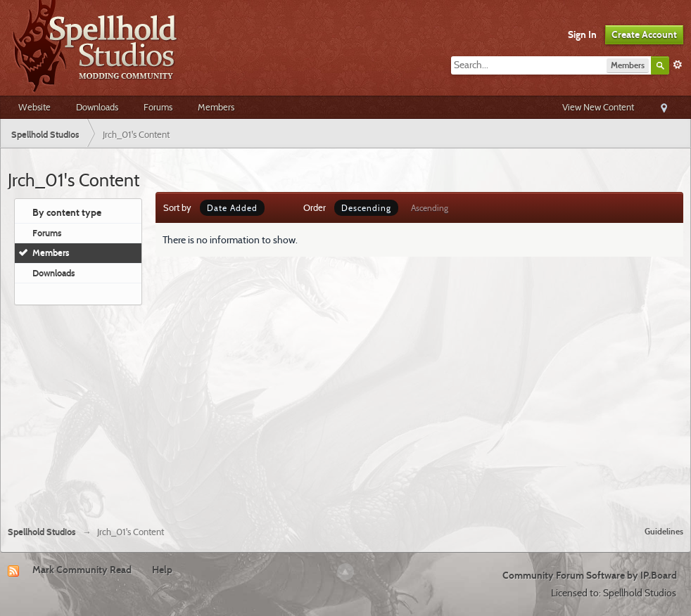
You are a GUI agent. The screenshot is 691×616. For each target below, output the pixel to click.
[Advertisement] (346, 410)
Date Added (232, 208)
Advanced (678, 65)
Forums (158, 107)
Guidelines (664, 531)
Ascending (430, 208)
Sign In (582, 34)
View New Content (598, 107)
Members (216, 107)
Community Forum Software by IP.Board (590, 575)
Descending (366, 208)
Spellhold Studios (42, 532)
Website (34, 107)
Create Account (644, 34)
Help (162, 570)
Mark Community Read (82, 570)
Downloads (97, 107)
